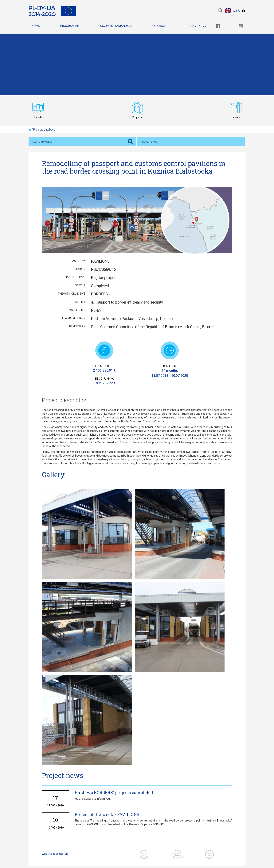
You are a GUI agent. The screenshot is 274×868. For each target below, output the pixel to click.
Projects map (149, 142)
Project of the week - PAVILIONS (107, 665)
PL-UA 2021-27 (196, 26)
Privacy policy (54, 798)
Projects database (44, 130)
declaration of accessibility (111, 798)
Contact (159, 26)
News (36, 26)
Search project (42, 142)
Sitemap (77, 798)
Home (33, 798)
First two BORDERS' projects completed (114, 642)
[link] (218, 26)
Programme (69, 26)
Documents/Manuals (115, 26)
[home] (30, 130)
